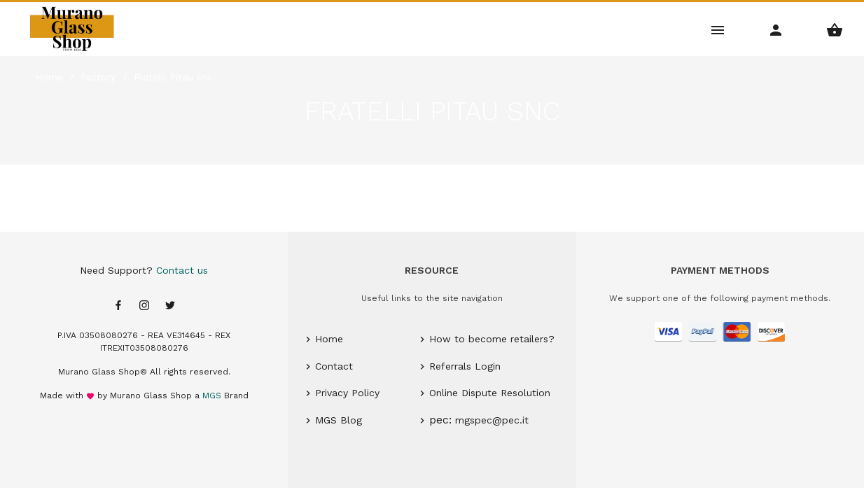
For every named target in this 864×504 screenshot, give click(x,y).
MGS (212, 395)
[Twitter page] (170, 306)
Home (329, 339)
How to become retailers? (492, 339)
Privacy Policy (347, 393)
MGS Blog (339, 420)
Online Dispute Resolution (490, 393)
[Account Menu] (776, 29)
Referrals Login (465, 366)
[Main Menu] (718, 29)
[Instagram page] (144, 306)
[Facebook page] (118, 306)
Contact (334, 366)
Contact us (182, 270)
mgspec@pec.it (492, 420)
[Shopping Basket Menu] (835, 29)
